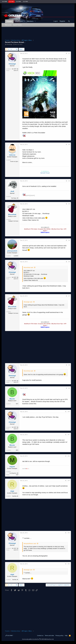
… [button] (14, 49)
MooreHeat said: (28, 267)
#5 (69, 240)
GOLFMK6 (18, 2)
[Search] (69, 21)
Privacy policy (59, 636)
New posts (8, 25)
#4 (69, 204)
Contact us (40, 636)
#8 (69, 365)
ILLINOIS (16, 256)
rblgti (12, 491)
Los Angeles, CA (14, 473)
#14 (69, 533)
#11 (69, 435)
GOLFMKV (25, 2)
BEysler (12, 399)
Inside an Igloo (14, 162)
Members (30, 21)
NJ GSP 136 (15, 69)
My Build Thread (45, 173)
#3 (69, 181)
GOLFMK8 (4, 2)
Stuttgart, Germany (13, 221)
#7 (69, 296)
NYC (17, 404)
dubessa (12, 155)
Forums (9, 21)
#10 (69, 412)
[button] (24, 21)
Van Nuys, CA (15, 198)
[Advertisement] (38, 33)
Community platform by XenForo (38, 639)
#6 (69, 262)
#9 (69, 388)
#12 (69, 456)
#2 (69, 144)
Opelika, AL (15, 496)
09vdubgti (9, 44)
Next (21, 49)
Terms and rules (49, 636)
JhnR (12, 191)
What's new (19, 21)
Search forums (17, 25)
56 (17, 49)
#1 (69, 53)
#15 (69, 564)
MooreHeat (12, 214)
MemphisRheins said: (30, 544)
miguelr (12, 467)
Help (66, 636)
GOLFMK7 (11, 2)
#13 (69, 481)
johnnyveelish (12, 251)
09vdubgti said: (28, 302)
